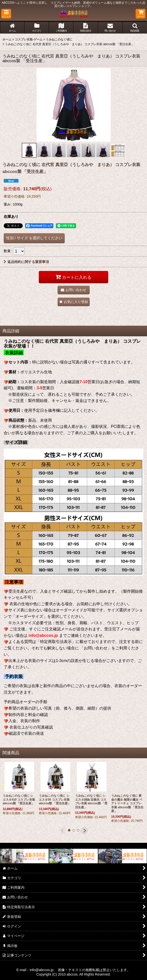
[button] (6, 14)
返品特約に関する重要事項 (26, 262)
